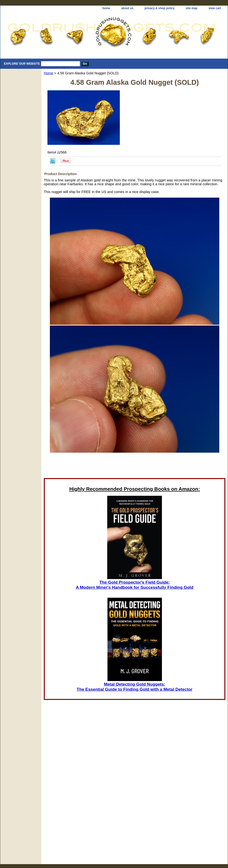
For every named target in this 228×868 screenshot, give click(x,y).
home (106, 8)
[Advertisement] (135, 799)
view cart (215, 8)
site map (192, 8)
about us (127, 8)
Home (49, 73)
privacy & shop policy (160, 8)
